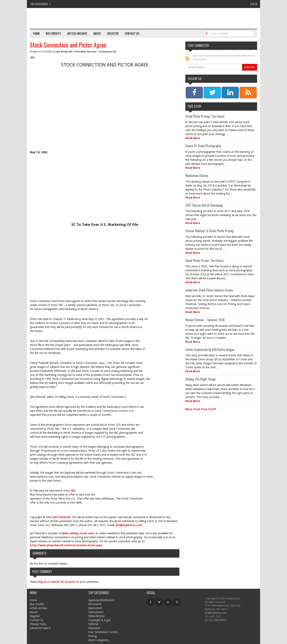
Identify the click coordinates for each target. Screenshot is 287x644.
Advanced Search (40, 628)
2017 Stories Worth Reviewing (204, 205)
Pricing (92, 636)
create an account (63, 582)
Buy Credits (53, 33)
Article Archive (77, 33)
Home (36, 33)
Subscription (96, 612)
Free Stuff (195, 106)
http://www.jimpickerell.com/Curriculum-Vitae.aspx (66, 545)
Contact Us (132, 33)
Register (113, 33)
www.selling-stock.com (78, 533)
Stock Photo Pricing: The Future (205, 116)
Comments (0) (107, 52)
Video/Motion (97, 616)
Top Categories (40, 4)
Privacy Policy (38, 624)
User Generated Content (103, 632)
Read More (193, 138)
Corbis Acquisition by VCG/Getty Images (210, 350)
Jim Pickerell (64, 52)
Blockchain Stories (197, 176)
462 (73, 491)
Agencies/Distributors (101, 600)
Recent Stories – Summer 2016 (205, 320)
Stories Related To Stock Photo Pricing (209, 231)
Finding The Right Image (201, 379)
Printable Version (85, 52)
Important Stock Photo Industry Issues (209, 290)
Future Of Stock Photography (203, 146)
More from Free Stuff (201, 409)
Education (94, 628)
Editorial (93, 624)
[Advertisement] (105, 116)
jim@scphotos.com (129, 525)
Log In (254, 4)
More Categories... (100, 640)
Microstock (95, 604)
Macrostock (95, 608)
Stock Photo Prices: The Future (204, 261)
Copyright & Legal (99, 620)
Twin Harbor (220, 620)
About (97, 33)
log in (42, 582)
